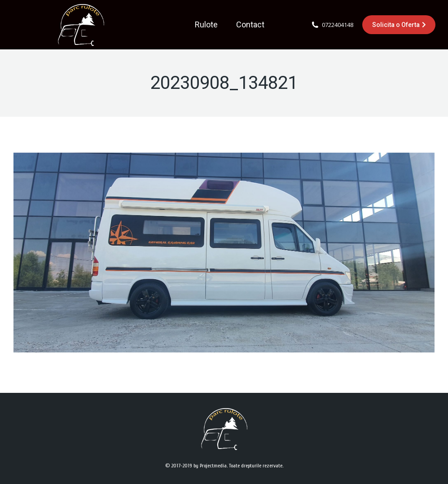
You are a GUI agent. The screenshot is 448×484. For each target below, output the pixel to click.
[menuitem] (206, 25)
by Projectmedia (210, 466)
